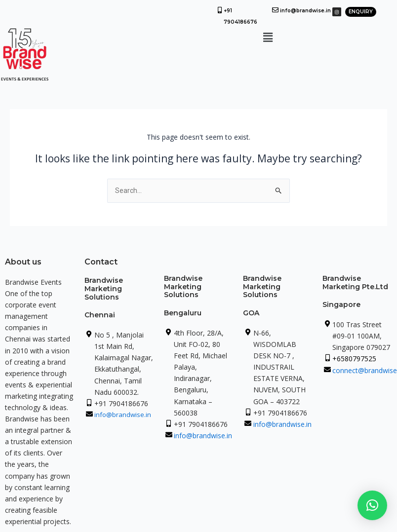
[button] (268, 37)
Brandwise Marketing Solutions (104, 289)
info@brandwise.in (305, 11)
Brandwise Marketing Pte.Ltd (355, 283)
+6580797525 (354, 359)
